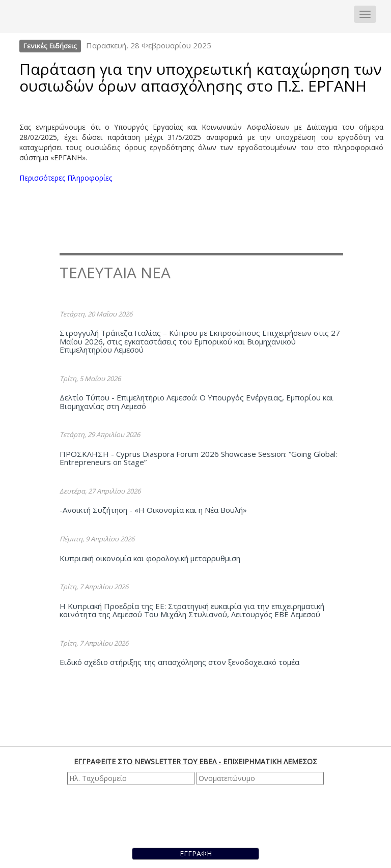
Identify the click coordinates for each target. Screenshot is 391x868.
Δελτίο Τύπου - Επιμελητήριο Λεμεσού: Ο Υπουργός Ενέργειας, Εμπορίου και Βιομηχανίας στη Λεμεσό (197, 402)
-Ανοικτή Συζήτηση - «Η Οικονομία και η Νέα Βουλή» (153, 510)
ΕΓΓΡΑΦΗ (196, 853)
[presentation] (197, 815)
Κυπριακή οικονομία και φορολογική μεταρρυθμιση (150, 558)
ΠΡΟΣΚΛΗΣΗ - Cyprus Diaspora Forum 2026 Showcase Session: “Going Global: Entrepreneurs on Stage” (198, 458)
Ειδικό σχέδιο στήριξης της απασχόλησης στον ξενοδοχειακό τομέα (179, 662)
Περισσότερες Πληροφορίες (66, 178)
